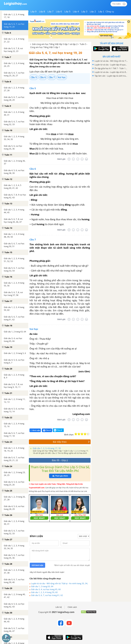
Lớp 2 (93, 12)
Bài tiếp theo (71, 442)
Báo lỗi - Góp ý (60, 460)
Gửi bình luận (37, 565)
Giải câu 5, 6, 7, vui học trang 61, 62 (47, 595)
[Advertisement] (111, 96)
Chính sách (72, 607)
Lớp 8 (42, 12)
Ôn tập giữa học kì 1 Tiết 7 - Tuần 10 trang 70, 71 (111, 68)
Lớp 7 (50, 12)
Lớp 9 (34, 12)
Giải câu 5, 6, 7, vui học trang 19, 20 (55, 53)
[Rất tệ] (69, 159)
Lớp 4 (76, 12)
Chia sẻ (47, 430)
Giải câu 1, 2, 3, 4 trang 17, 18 (46, 448)
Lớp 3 (84, 12)
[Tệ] (73, 159)
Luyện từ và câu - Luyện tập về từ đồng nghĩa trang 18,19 (111, 72)
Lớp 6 (59, 12)
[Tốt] (82, 159)
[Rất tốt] (86, 159)
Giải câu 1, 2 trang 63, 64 (42, 586)
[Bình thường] (78, 159)
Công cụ (110, 12)
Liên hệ (59, 607)
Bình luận (35, 430)
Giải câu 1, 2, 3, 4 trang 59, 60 (44, 592)
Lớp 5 (67, 12)
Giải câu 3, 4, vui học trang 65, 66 (46, 589)
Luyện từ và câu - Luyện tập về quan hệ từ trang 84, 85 (111, 65)
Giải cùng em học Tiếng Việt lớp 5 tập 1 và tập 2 (55, 44)
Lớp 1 (101, 12)
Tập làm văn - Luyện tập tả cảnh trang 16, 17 (111, 76)
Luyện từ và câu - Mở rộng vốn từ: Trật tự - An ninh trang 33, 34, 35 (59, 583)
